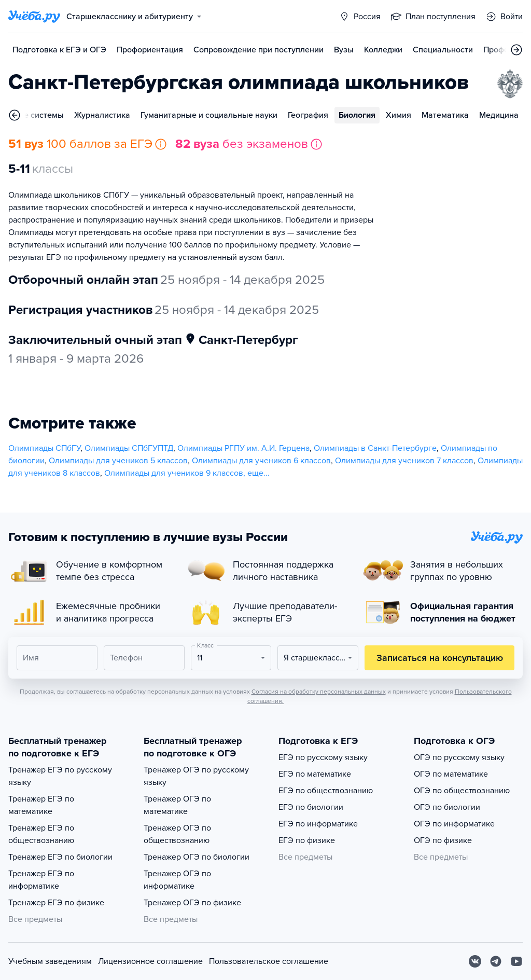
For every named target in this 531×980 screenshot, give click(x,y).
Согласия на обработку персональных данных (319, 692)
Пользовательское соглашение (269, 961)
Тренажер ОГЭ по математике (177, 805)
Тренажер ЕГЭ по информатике (41, 880)
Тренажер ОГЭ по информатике (177, 880)
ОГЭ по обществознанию (462, 791)
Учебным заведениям (50, 961)
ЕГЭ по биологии (311, 807)
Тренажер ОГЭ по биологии (197, 857)
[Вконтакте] (475, 961)
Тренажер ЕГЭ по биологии (60, 857)
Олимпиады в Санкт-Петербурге (375, 448)
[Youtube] (516, 961)
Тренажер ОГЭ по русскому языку (196, 776)
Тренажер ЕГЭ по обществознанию (41, 834)
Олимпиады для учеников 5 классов (118, 461)
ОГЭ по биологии (447, 807)
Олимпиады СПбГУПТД (129, 448)
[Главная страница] (34, 17)
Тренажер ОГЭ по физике (192, 903)
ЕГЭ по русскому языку (323, 757)
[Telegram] (496, 961)
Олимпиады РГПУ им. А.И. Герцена (243, 448)
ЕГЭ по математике (315, 774)
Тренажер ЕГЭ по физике (56, 903)
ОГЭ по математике (451, 774)
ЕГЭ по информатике (318, 824)
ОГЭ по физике (443, 840)
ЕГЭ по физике (307, 840)
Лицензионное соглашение (150, 961)
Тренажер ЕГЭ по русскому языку (60, 776)
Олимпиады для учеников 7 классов (404, 461)
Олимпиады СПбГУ (44, 448)
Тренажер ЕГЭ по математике (41, 805)
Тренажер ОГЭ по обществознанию (177, 834)
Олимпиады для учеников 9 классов (174, 473)
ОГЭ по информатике (454, 824)
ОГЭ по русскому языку (459, 757)
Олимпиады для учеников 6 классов (261, 461)
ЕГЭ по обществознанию (326, 791)
